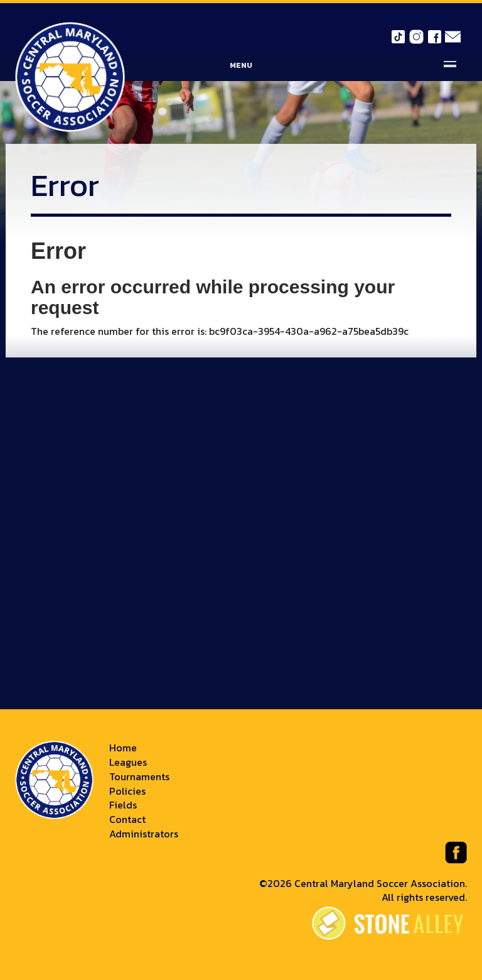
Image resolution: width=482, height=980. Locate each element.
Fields (123, 805)
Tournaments (139, 776)
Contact (127, 819)
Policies (127, 791)
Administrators (144, 834)
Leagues (128, 762)
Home (123, 748)
